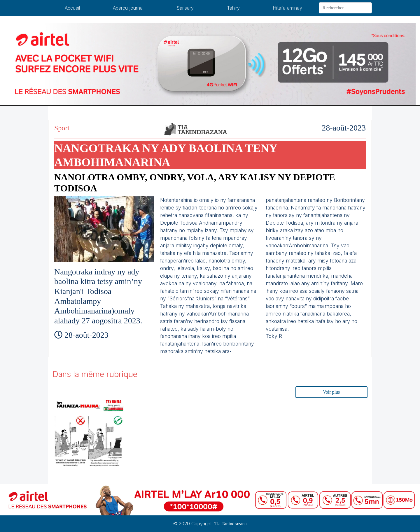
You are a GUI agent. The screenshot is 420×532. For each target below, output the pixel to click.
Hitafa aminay (287, 8)
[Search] (345, 8)
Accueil (72, 8)
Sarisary (185, 8)
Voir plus (331, 392)
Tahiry (233, 8)
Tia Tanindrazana (230, 524)
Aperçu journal (128, 8)
